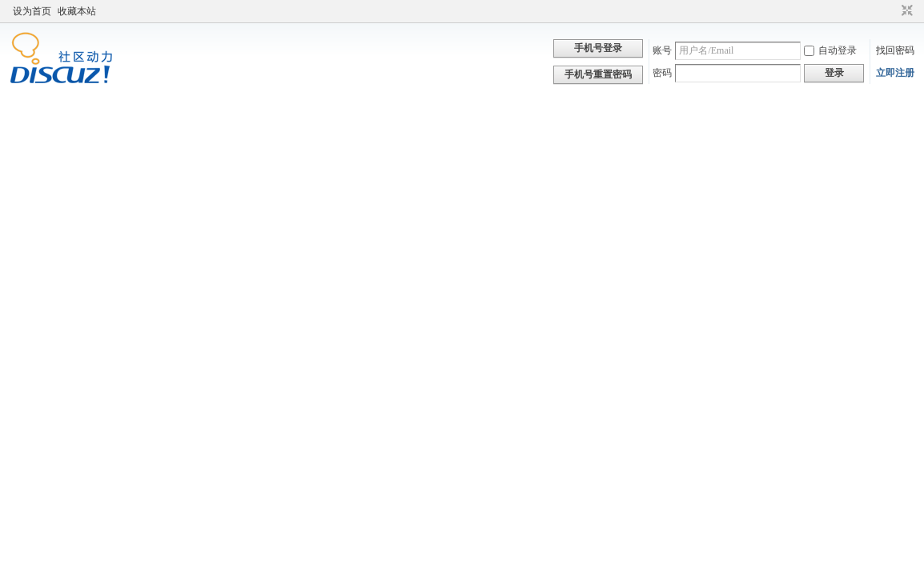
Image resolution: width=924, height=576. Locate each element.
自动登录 (830, 50)
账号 (662, 50)
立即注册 (895, 73)
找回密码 (895, 50)
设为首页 (32, 11)
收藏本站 (77, 11)
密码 (662, 73)
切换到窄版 (905, 11)
